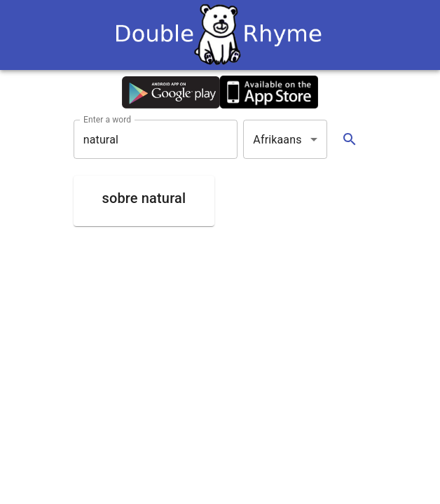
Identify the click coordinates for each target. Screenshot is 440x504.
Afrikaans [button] (277, 140)
